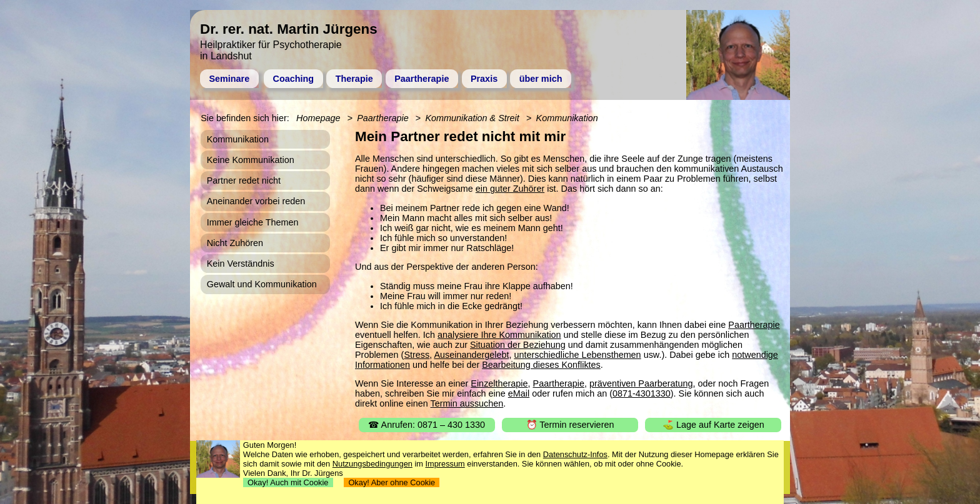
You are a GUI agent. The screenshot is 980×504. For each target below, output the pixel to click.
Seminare (229, 79)
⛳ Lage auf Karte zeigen (713, 425)
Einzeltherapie (499, 383)
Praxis (484, 79)
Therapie (354, 79)
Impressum (445, 464)
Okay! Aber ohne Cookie (392, 482)
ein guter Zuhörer (510, 189)
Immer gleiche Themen (253, 222)
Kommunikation (567, 118)
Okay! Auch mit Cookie (288, 482)
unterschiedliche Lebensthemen (577, 355)
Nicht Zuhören (235, 243)
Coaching (294, 79)
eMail (519, 393)
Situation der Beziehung (518, 345)
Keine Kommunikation (251, 160)
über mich (541, 79)
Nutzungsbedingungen (372, 464)
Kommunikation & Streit (472, 118)
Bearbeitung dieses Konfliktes (541, 365)
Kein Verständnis (241, 264)
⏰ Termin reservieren (570, 425)
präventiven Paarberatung (641, 383)
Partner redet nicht (244, 180)
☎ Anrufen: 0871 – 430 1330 (427, 425)
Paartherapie (422, 79)
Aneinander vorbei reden (256, 201)
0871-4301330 (642, 393)
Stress (417, 355)
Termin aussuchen (467, 403)
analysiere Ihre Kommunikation (499, 335)
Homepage (318, 118)
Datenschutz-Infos (575, 454)
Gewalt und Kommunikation (262, 284)
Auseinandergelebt (471, 355)
